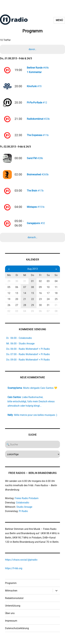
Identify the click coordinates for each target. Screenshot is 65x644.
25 (56, 302)
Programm (11, 586)
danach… (32, 241)
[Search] (33, 448)
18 (56, 296)
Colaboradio (23, 506)
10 (48, 290)
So (56, 279)
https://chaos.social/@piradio (21, 563)
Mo (9, 279)
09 (40, 290)
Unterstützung (13, 609)
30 (17, 285)
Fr (40, 279)
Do (32, 279)
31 (25, 285)
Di (17, 279)
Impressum (11, 624)
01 (32, 285)
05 (9, 290)
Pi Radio (23, 515)
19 (9, 302)
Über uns (10, 617)
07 (25, 290)
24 (48, 302)
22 (32, 302)
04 (56, 285)
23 (40, 302)
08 (32, 290)
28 (25, 308)
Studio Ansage (24, 510)
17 (48, 296)
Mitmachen (11, 594)
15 (32, 296)
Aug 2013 (32, 272)
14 (25, 296)
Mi (25, 279)
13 (17, 296)
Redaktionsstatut (14, 602)
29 (9, 285)
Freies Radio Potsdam (27, 502)
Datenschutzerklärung (17, 632)
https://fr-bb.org (14, 572)
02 (40, 285)
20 (17, 302)
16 (40, 296)
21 (25, 302)
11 (56, 290)
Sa (48, 279)
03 (48, 285)
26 (9, 308)
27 (17, 308)
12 (9, 296)
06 (17, 290)
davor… (32, 49)
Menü (59, 20)
